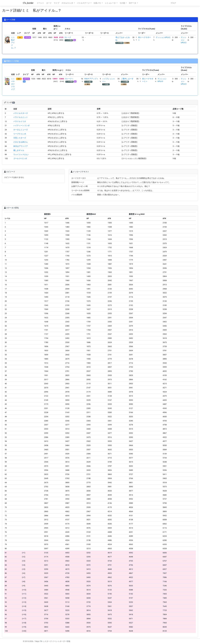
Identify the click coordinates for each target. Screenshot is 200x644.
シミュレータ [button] (110, 3)
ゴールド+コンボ (20, 158)
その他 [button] (122, 3)
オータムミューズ (21, 130)
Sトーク (68, 37)
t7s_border (28, 3)
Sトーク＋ (70, 79)
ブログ (173, 3)
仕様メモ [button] (97, 3)
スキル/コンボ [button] (67, 3)
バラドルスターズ (21, 113)
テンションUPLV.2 (163, 37)
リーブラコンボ (20, 134)
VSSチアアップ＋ (91, 79)
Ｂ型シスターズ (20, 138)
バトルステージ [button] (84, 3)
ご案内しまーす (127, 79)
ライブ (57, 3)
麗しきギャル (19, 150)
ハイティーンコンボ (21, 126)
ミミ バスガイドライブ (14, 84)
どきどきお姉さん (21, 142)
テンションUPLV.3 (184, 81)
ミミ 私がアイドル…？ (14, 43)
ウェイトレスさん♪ (21, 154)
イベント (40, 3)
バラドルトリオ (20, 121)
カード (49, 3)
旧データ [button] (133, 3)
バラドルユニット (21, 117)
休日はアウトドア (21, 146)
